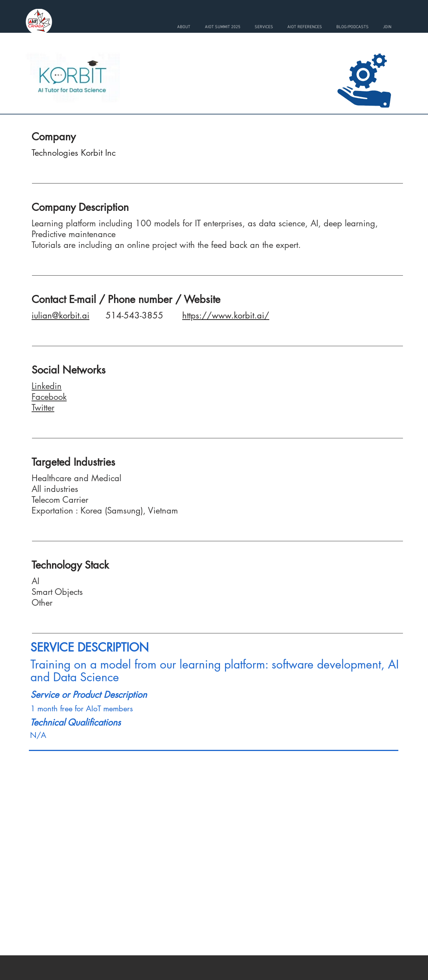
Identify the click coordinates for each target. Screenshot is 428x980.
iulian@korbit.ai (60, 315)
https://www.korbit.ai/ (226, 315)
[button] (264, 27)
